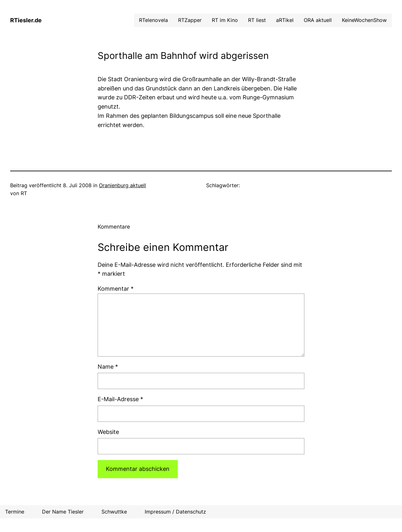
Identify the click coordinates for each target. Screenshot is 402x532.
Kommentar (116, 289)
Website (108, 432)
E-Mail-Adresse (120, 399)
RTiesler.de (26, 20)
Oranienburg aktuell (122, 185)
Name (108, 367)
